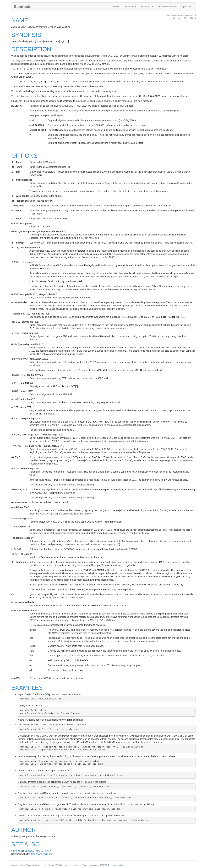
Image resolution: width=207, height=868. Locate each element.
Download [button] (130, 7)
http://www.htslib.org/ (42, 854)
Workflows (147, 7)
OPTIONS (24, 156)
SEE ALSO (26, 844)
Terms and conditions (117, 865)
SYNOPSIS (26, 35)
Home (116, 7)
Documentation (167, 7)
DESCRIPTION (31, 49)
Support (186, 7)
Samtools (23, 7)
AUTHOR (24, 830)
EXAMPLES (27, 688)
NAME (20, 20)
